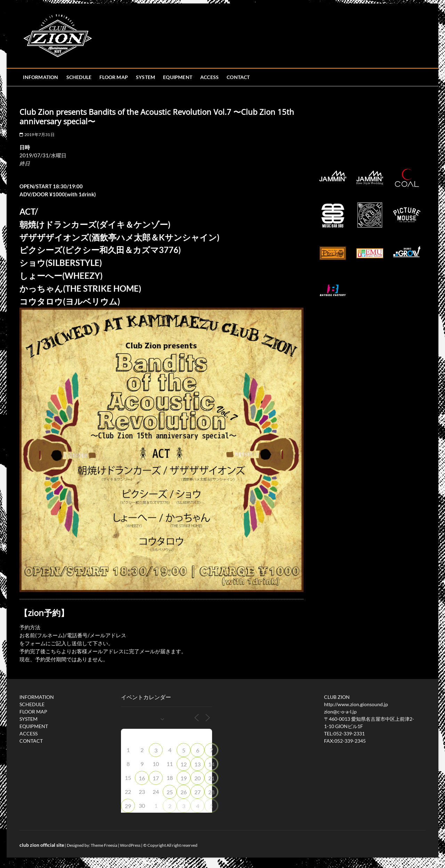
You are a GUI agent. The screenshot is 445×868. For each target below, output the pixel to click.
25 (170, 792)
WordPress (130, 845)
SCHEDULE (79, 77)
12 (184, 764)
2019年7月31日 (37, 135)
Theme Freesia (104, 845)
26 (184, 792)
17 (156, 778)
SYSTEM (145, 77)
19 (184, 778)
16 (142, 778)
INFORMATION (41, 77)
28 (211, 792)
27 (197, 792)
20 (197, 778)
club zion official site (42, 845)
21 (211, 778)
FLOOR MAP (114, 77)
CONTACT (238, 77)
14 (211, 764)
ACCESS (209, 77)
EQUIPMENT (178, 77)
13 (197, 764)
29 (128, 806)
